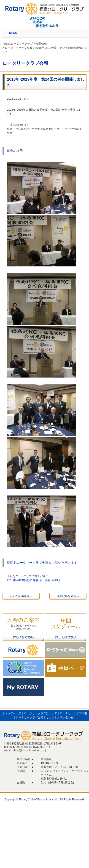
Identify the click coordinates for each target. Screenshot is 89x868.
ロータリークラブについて (40, 713)
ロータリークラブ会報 (30, 717)
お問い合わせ (65, 717)
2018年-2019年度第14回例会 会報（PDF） (34, 580)
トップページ (13, 713)
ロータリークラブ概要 (73, 713)
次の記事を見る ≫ (68, 596)
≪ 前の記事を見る (21, 596)
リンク (50, 717)
